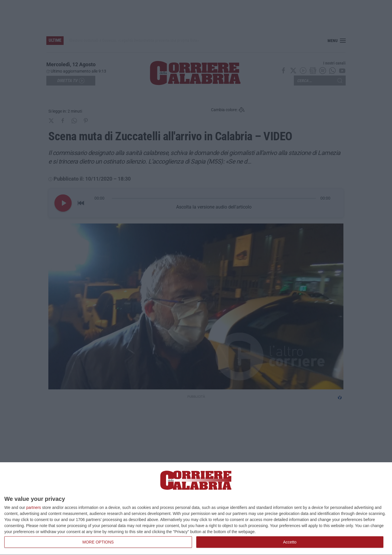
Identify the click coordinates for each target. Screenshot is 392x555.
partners (34, 507)
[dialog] (196, 509)
